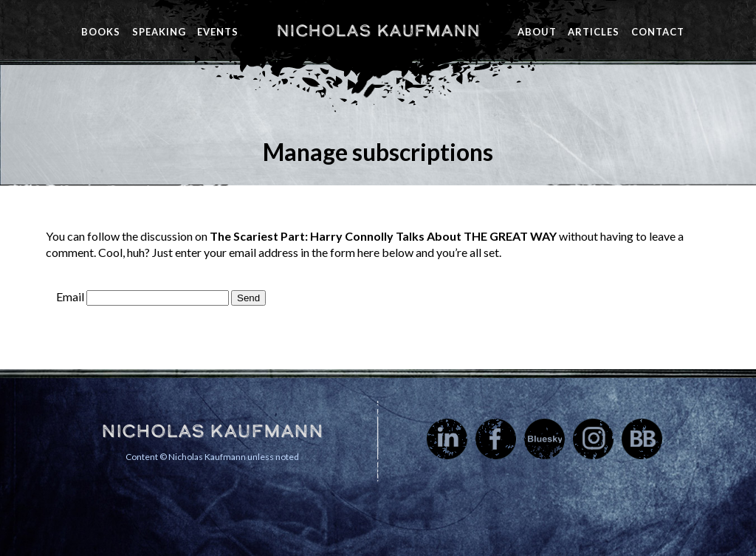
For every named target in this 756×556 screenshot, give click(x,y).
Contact (658, 32)
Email (70, 296)
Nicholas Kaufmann (378, 30)
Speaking (159, 32)
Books (101, 32)
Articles (594, 32)
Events (218, 32)
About (537, 32)
